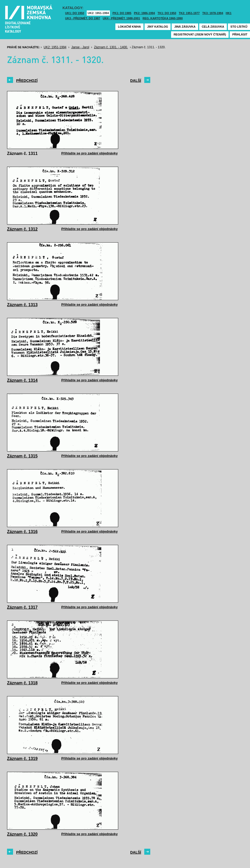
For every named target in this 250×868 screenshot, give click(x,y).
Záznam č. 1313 (22, 305)
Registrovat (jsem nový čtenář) (200, 34)
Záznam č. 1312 (22, 229)
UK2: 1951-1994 (98, 13)
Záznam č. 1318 (22, 683)
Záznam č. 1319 (22, 759)
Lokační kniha (129, 27)
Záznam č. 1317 (22, 607)
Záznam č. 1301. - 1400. (111, 47)
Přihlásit (240, 34)
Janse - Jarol (80, 47)
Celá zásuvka (213, 27)
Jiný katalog (158, 27)
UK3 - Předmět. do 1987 (83, 18)
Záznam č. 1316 (22, 532)
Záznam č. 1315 (22, 456)
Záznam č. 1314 (22, 380)
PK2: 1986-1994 (144, 13)
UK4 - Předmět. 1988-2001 (121, 18)
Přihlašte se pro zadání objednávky (89, 153)
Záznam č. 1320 (22, 834)
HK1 (229, 13)
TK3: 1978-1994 (213, 13)
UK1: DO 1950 (75, 13)
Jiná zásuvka (185, 27)
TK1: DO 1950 (167, 13)
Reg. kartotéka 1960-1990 (163, 18)
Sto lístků (239, 27)
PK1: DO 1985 (122, 13)
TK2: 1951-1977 (189, 13)
